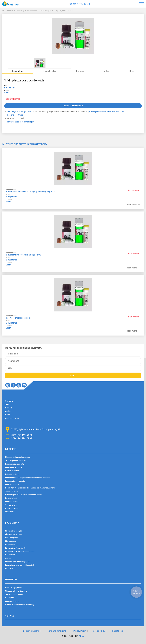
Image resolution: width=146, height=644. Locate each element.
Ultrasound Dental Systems (16, 591)
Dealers (8, 411)
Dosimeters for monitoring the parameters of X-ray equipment (30, 488)
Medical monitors (12, 484)
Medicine (10, 449)
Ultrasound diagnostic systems (18, 457)
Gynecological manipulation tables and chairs (23, 495)
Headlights (10, 598)
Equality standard (31, 631)
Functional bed (11, 498)
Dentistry (11, 580)
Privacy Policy (80, 631)
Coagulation (10, 555)
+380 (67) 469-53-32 (79, 4)
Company (9, 401)
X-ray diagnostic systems (15, 461)
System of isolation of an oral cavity (20, 605)
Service (10, 616)
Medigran (10, 11)
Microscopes (10, 541)
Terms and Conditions (56, 631)
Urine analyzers (11, 538)
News (7, 415)
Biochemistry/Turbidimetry (16, 548)
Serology (9, 558)
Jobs (7, 404)
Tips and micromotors (14, 594)
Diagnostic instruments (15, 464)
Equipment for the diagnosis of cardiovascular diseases (28, 478)
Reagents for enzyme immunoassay (20, 551)
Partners (9, 408)
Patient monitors (12, 474)
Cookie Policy (99, 631)
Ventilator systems (13, 471)
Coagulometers (11, 545)
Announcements (12, 418)
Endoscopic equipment (14, 467)
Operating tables (12, 508)
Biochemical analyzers (14, 531)
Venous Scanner (12, 491)
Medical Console (12, 502)
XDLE (81, 636)
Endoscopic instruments (15, 481)
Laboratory (20, 11)
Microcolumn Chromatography (39, 11)
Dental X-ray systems (14, 588)
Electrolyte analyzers (14, 534)
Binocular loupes (12, 601)
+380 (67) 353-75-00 (22, 438)
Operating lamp (11, 505)
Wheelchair (10, 512)
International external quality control (20, 565)
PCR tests (9, 569)
